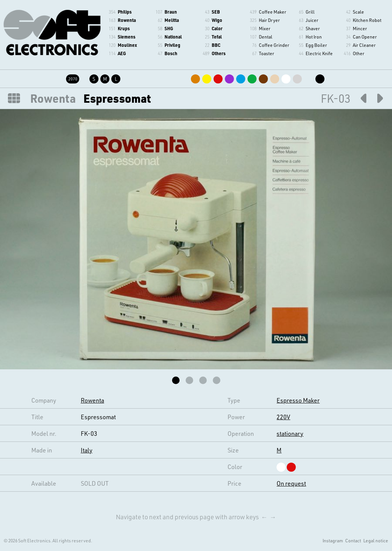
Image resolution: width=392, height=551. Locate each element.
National (173, 37)
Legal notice (376, 540)
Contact (353, 540)
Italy (87, 450)
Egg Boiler (316, 45)
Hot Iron (314, 37)
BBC (216, 45)
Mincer (360, 28)
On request (291, 483)
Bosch (171, 53)
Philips (125, 12)
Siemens (127, 37)
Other (359, 53)
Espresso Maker (298, 400)
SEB (216, 12)
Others (219, 53)
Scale (358, 12)
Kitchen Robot (367, 20)
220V (283, 417)
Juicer (312, 20)
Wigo (217, 20)
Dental (266, 37)
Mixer (265, 28)
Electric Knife (319, 53)
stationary (290, 433)
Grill (310, 12)
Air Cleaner (364, 45)
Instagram (333, 540)
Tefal (217, 37)
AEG (122, 53)
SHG (169, 28)
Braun (171, 12)
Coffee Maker (273, 12)
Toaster (267, 53)
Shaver (313, 28)
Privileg (172, 45)
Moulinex (127, 45)
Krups (124, 28)
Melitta (172, 20)
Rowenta (127, 20)
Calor (217, 28)
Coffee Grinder (274, 45)
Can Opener (365, 37)
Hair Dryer (269, 20)
